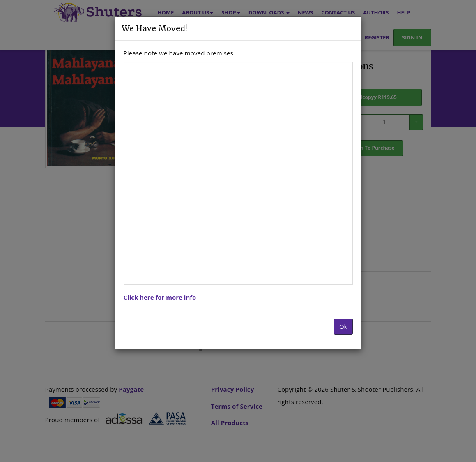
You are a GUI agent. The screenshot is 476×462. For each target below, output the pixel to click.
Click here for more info (160, 297)
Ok (343, 326)
